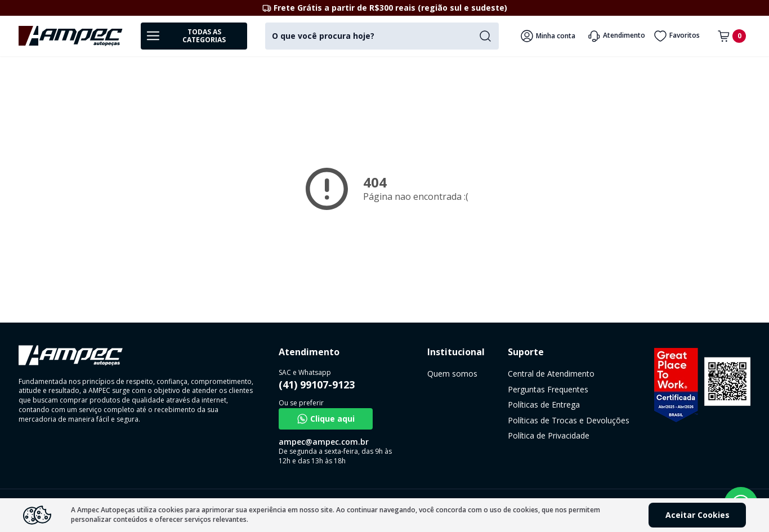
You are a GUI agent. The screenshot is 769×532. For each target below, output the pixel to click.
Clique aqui (326, 419)
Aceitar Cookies (698, 515)
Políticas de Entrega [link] (544, 404)
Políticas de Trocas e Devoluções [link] (569, 420)
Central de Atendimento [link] (551, 374)
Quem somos (452, 374)
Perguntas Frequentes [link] (548, 389)
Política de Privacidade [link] (549, 435)
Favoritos (677, 36)
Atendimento (616, 36)
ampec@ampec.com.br (324, 442)
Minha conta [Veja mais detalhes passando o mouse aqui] (548, 36)
